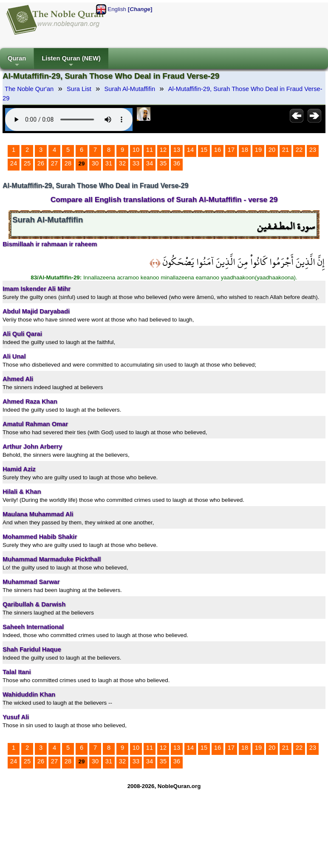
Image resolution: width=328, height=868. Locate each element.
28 (68, 163)
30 (95, 163)
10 (136, 150)
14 (190, 150)
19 (258, 150)
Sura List (79, 89)
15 (204, 150)
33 (136, 163)
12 (163, 150)
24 (14, 163)
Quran (17, 62)
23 (313, 150)
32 (122, 163)
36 (177, 163)
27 (54, 163)
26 (41, 163)
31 (109, 163)
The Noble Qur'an (29, 89)
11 (150, 150)
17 (231, 150)
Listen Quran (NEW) (71, 62)
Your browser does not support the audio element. (69, 120)
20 (272, 150)
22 (299, 150)
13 (177, 150)
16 (218, 150)
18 (245, 150)
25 (27, 163)
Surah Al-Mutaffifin (130, 89)
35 (163, 163)
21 (286, 150)
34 (150, 163)
